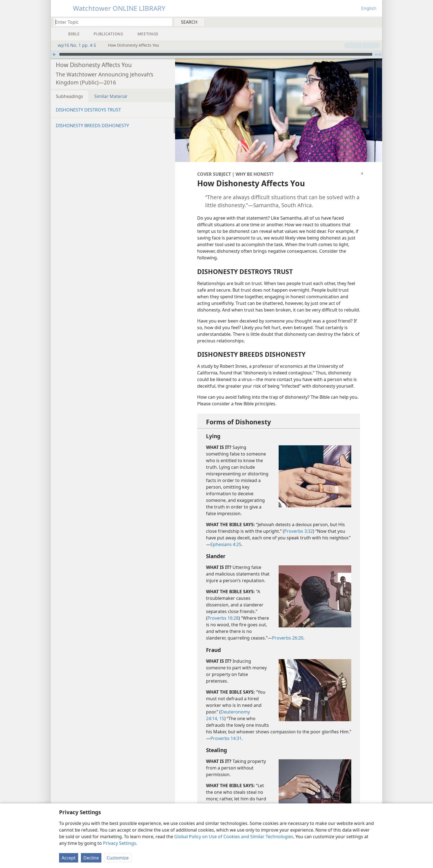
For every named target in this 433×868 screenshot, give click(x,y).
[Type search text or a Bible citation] (110, 22)
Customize (118, 858)
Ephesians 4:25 (226, 536)
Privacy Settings (120, 843)
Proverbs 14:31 (226, 730)
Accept (69, 858)
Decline (91, 858)
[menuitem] (376, 22)
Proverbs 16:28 (223, 610)
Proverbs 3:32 (299, 523)
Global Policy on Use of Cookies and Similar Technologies (234, 837)
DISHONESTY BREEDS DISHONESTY (92, 117)
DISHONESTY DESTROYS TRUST (88, 102)
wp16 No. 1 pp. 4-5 (74, 45)
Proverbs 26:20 (288, 630)
